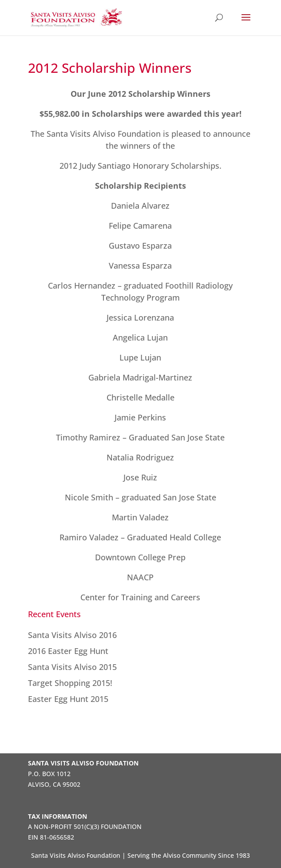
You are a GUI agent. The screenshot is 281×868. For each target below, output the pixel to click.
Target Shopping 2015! (70, 683)
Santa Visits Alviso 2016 (72, 635)
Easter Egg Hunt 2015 (68, 699)
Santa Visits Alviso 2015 (72, 667)
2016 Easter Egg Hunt (68, 651)
